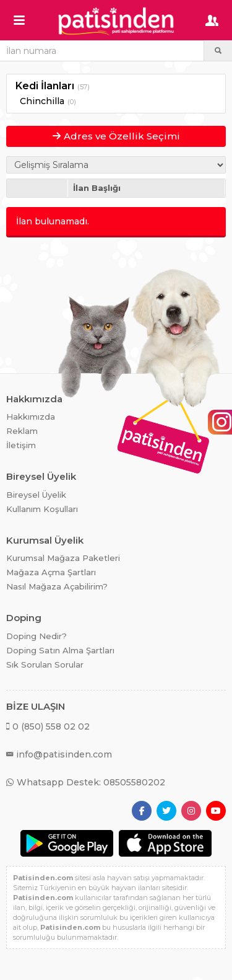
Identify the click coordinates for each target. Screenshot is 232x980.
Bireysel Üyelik (36, 495)
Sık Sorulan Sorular (45, 664)
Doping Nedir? (37, 636)
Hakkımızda (31, 417)
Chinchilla (42, 101)
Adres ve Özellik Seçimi (116, 136)
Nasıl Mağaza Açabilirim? (57, 586)
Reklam (22, 431)
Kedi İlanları (45, 86)
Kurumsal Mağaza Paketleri (63, 558)
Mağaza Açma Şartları (51, 572)
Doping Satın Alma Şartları (60, 650)
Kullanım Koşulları (42, 509)
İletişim (21, 445)
